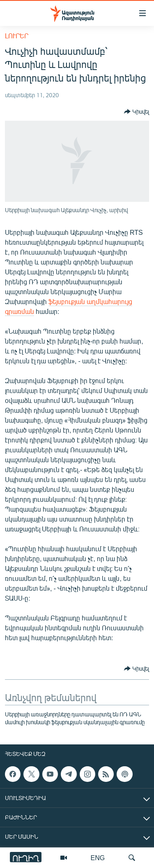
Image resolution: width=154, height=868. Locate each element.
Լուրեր (17, 36)
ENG (98, 857)
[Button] (137, 112)
